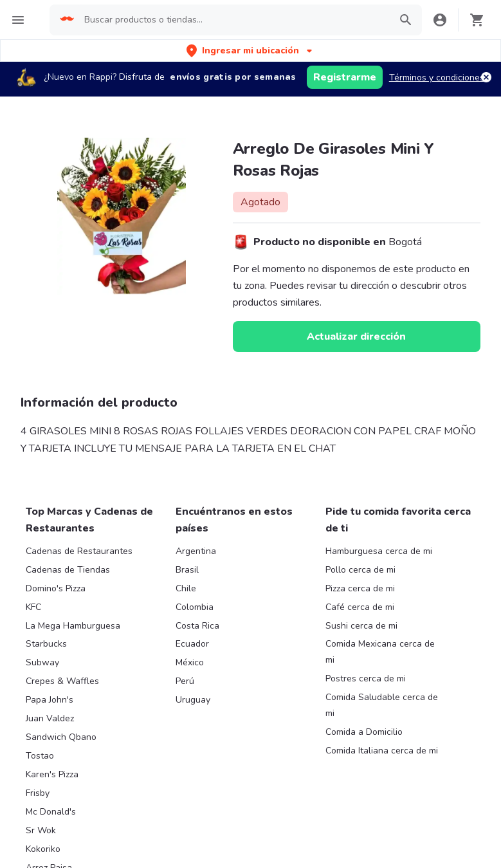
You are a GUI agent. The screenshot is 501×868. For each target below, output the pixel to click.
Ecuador (192, 644)
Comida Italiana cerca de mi (382, 751)
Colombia (195, 607)
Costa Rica (197, 626)
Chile (186, 588)
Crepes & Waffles (62, 681)
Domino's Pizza (56, 588)
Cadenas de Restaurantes (79, 551)
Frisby (38, 793)
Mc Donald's (51, 812)
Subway (42, 662)
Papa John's (50, 700)
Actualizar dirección (356, 337)
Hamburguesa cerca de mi (379, 551)
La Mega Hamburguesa (73, 626)
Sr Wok (41, 830)
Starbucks (46, 644)
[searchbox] (233, 20)
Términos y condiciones (437, 78)
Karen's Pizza (52, 774)
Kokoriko (43, 849)
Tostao (40, 756)
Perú (185, 681)
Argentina (196, 551)
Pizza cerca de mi (360, 588)
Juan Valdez (50, 718)
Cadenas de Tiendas (68, 570)
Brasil (187, 570)
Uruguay (193, 700)
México (190, 662)
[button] (250, 51)
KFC (33, 607)
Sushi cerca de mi (361, 626)
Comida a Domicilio (364, 732)
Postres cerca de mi (366, 679)
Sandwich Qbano (61, 737)
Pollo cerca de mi (360, 570)
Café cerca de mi (360, 607)
